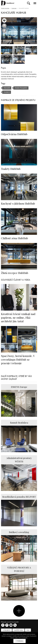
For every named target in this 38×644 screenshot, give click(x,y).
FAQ (28, 630)
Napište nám (18, 630)
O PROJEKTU (6, 630)
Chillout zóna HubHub (14, 238)
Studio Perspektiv (21, 88)
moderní (7, 92)
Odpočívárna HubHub (14, 134)
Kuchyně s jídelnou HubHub (18, 203)
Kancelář (7, 88)
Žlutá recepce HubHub (15, 273)
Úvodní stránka (5, 8)
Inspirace (14, 8)
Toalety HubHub (11, 169)
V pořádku (20, 641)
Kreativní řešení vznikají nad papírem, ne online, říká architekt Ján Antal (18, 318)
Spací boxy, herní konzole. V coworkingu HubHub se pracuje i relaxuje (18, 359)
